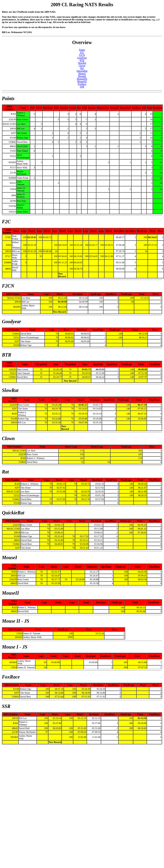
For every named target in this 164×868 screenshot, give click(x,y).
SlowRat (82, 63)
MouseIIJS (82, 79)
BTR (82, 60)
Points (82, 50)
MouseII (82, 76)
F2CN (82, 55)
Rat (82, 68)
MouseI (82, 73)
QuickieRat (82, 71)
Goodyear (82, 58)
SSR (82, 87)
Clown (82, 66)
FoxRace (82, 84)
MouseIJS (82, 81)
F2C (82, 52)
